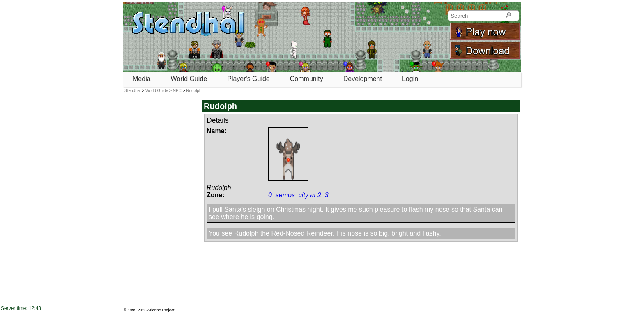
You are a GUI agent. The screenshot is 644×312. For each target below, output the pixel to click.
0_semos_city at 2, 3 (298, 195)
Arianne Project (161, 310)
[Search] (508, 16)
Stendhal (132, 91)
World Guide (189, 79)
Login (410, 79)
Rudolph (194, 91)
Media (142, 79)
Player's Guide (248, 79)
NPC (177, 91)
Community (307, 79)
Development (363, 79)
